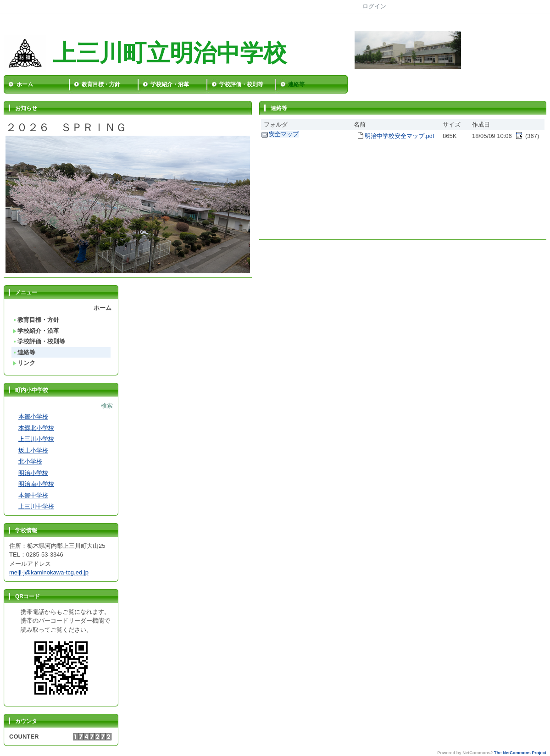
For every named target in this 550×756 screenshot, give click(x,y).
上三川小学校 (36, 439)
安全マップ (284, 134)
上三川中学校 (36, 506)
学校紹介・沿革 (170, 84)
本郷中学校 (33, 495)
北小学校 (30, 461)
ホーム (25, 84)
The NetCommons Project (520, 753)
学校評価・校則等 (241, 84)
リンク (24, 363)
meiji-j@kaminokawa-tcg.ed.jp (49, 572)
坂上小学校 (33, 450)
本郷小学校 (33, 417)
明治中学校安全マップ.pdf (400, 136)
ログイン (374, 6)
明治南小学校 (36, 484)
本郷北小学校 (36, 428)
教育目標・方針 (101, 84)
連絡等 (296, 84)
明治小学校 (33, 473)
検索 (107, 406)
